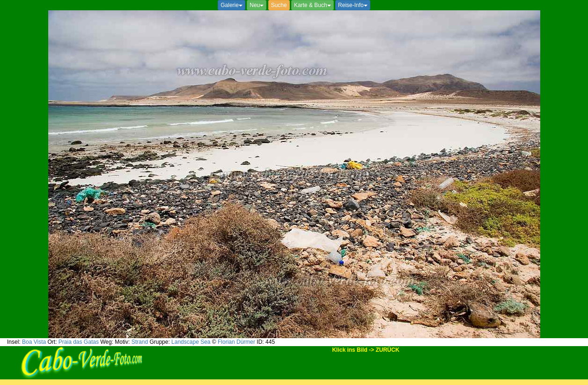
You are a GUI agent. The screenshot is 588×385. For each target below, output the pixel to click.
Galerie (232, 5)
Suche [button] (279, 5)
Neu (257, 5)
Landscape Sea (191, 342)
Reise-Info (353, 5)
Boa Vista (34, 342)
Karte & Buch (312, 5)
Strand (140, 342)
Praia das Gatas (79, 342)
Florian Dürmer (236, 342)
